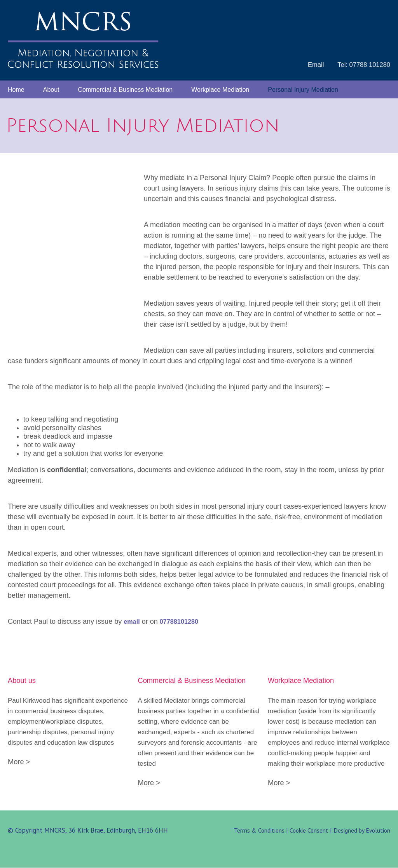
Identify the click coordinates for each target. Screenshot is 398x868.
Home (16, 90)
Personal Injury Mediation (303, 90)
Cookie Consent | (309, 831)
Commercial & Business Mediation (126, 90)
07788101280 (181, 622)
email (132, 622)
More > (19, 762)
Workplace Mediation (220, 90)
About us (22, 681)
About (51, 90)
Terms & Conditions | (258, 831)
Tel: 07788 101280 (363, 65)
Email (314, 65)
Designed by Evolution (361, 831)
